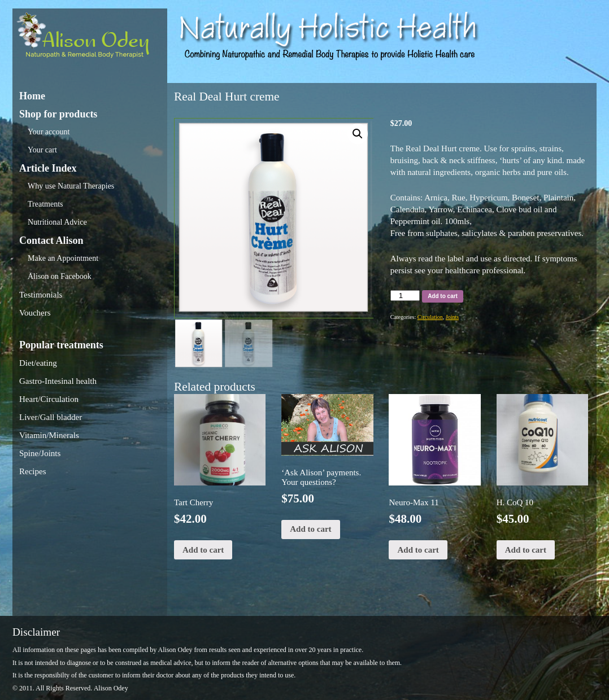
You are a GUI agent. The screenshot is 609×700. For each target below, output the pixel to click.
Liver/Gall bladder (51, 417)
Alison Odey (90, 38)
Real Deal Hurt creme (227, 97)
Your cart (42, 150)
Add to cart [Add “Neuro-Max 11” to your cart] (418, 550)
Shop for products (58, 114)
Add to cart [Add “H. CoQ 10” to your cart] (526, 550)
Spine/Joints (40, 453)
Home (32, 96)
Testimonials (41, 295)
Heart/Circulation (49, 399)
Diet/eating (38, 363)
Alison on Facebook (60, 276)
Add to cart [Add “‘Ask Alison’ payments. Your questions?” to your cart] (310, 529)
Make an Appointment (63, 258)
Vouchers (35, 313)
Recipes (32, 471)
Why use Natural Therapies (71, 186)
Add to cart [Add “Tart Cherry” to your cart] (203, 550)
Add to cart (443, 296)
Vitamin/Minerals (49, 435)
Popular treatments (61, 345)
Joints (452, 317)
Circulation (430, 317)
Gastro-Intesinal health (58, 381)
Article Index (48, 168)
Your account (49, 132)
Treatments (45, 204)
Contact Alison (51, 240)
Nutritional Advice (57, 222)
